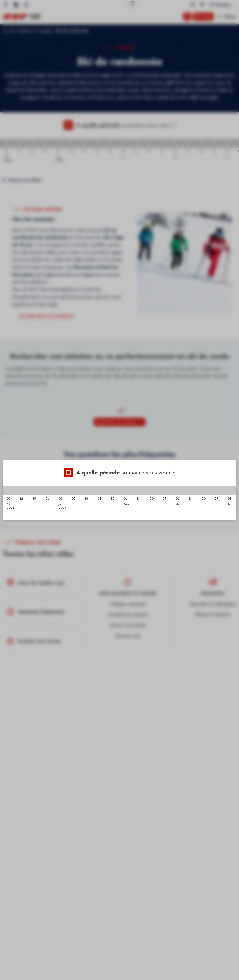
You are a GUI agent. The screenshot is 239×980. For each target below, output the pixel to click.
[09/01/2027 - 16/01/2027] (80, 491)
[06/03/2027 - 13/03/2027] (184, 491)
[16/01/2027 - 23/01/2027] (93, 491)
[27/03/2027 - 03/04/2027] (223, 491)
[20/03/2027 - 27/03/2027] (210, 491)
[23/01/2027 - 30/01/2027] (106, 491)
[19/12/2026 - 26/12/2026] (41, 491)
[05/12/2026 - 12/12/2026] (15, 491)
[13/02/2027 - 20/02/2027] (145, 491)
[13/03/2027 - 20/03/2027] (197, 491)
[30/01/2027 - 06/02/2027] (119, 491)
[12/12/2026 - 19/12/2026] (28, 491)
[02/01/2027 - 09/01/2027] (67, 491)
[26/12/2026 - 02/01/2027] (54, 491)
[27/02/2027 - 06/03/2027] (171, 491)
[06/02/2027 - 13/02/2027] (132, 491)
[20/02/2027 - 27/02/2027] (158, 491)
